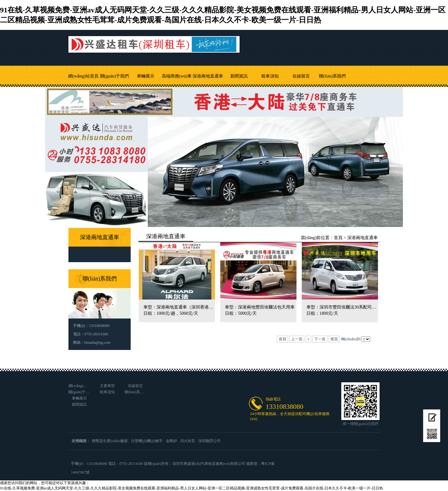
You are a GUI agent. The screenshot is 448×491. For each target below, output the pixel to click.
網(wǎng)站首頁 (83, 76)
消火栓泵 (188, 441)
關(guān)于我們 (115, 76)
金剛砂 (171, 441)
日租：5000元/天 (241, 313)
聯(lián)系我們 (332, 76)
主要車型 (107, 386)
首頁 (338, 238)
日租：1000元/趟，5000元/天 (171, 313)
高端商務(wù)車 (177, 76)
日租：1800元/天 (322, 313)
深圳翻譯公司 (209, 441)
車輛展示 (146, 76)
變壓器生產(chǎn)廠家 (110, 441)
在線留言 (301, 76)
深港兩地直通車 (208, 76)
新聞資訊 (239, 76)
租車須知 (270, 76)
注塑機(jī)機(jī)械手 (147, 441)
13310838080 (285, 406)
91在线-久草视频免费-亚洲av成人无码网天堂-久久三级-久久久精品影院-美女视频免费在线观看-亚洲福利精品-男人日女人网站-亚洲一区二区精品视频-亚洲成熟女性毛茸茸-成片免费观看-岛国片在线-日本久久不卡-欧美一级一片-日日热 (191, 488)
